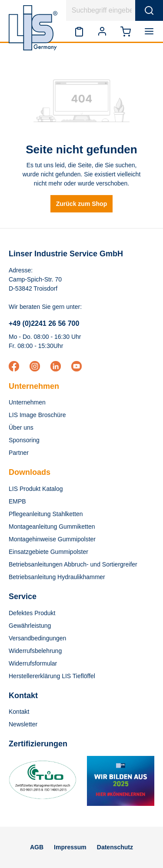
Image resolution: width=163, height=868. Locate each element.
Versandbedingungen (37, 638)
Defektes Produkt (32, 613)
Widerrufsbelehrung (35, 651)
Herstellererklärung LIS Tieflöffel (52, 676)
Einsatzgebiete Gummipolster (48, 552)
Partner (19, 453)
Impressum (70, 847)
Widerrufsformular (33, 663)
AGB (37, 847)
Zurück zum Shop (81, 204)
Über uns (21, 427)
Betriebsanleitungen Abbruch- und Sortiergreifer (73, 564)
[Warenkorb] (126, 31)
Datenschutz (115, 847)
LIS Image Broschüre (37, 415)
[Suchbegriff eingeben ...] (101, 10)
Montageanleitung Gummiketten (52, 527)
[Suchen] (149, 10)
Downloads (30, 472)
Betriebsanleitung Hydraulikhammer (57, 577)
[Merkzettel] (79, 31)
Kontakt (19, 712)
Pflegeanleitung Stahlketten (46, 514)
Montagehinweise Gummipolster (52, 539)
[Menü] (151, 31)
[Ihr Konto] (102, 31)
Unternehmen (34, 386)
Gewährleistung (30, 626)
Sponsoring (24, 440)
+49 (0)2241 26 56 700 (44, 323)
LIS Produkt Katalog (36, 489)
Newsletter (23, 724)
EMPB (17, 501)
